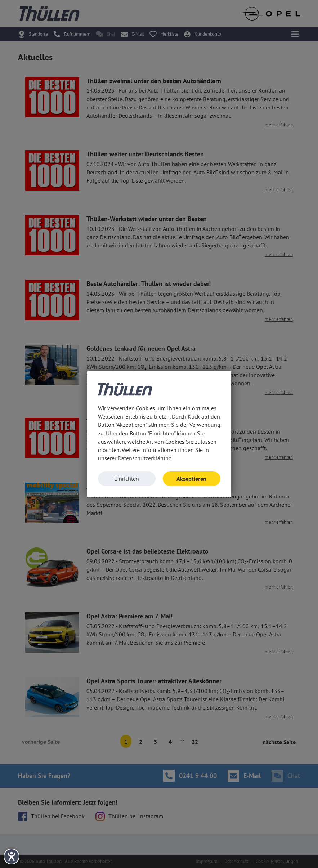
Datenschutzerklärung (145, 458)
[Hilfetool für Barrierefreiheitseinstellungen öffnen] (12, 856)
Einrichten (127, 479)
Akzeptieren (191, 479)
